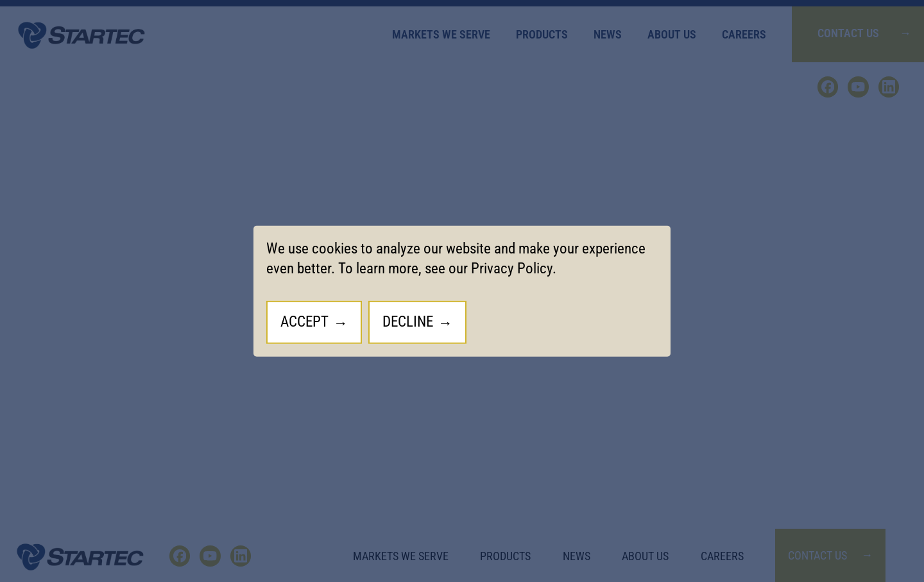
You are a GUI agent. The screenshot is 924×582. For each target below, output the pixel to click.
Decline (408, 322)
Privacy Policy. (514, 269)
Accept (304, 322)
